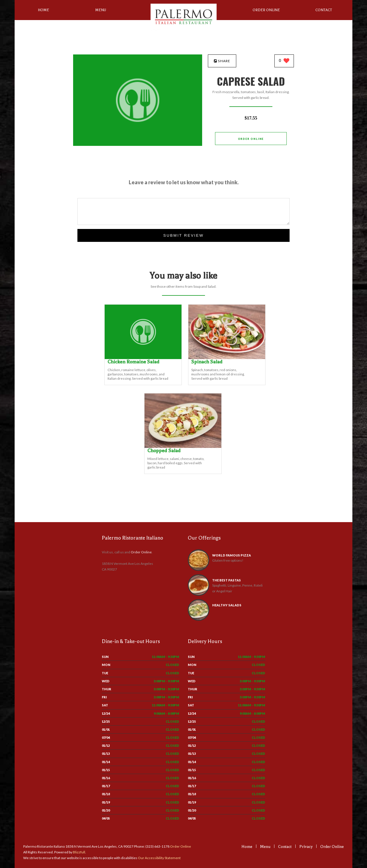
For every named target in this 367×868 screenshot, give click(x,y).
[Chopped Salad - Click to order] (183, 447)
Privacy (306, 847)
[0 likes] (284, 61)
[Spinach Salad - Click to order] (227, 358)
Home (43, 10)
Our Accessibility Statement (159, 858)
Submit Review (183, 235)
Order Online (266, 10)
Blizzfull (79, 852)
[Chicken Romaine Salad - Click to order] (143, 358)
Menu (101, 10)
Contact (324, 10)
